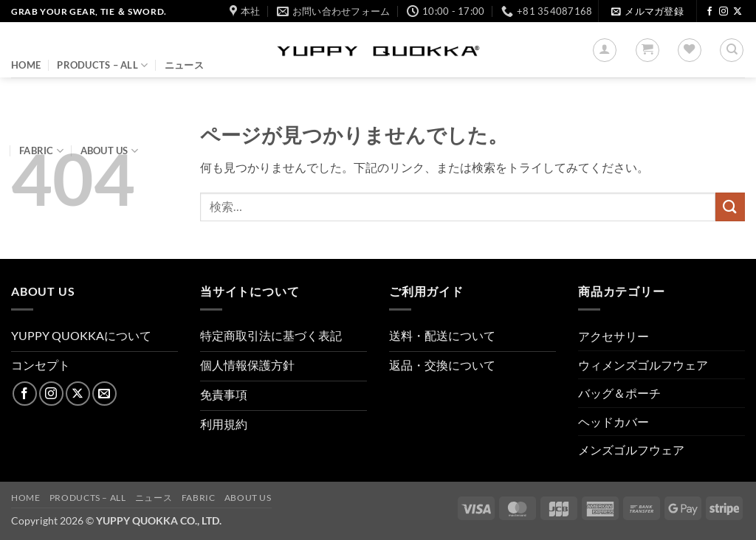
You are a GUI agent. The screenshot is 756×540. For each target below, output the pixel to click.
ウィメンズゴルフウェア (643, 365)
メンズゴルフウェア (631, 450)
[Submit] (730, 207)
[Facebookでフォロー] (709, 12)
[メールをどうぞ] (104, 394)
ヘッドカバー (614, 422)
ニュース (184, 65)
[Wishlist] (690, 50)
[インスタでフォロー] (724, 12)
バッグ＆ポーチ (619, 393)
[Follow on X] (738, 12)
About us (110, 151)
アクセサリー (614, 336)
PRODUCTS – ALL (102, 65)
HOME (26, 65)
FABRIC (41, 151)
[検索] (732, 50)
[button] (647, 11)
